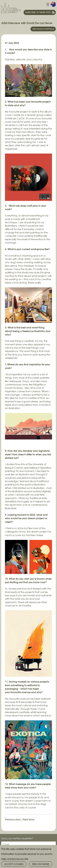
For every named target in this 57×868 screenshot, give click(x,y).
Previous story (13, 819)
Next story (29, 819)
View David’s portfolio (43, 29)
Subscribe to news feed (38, 12)
